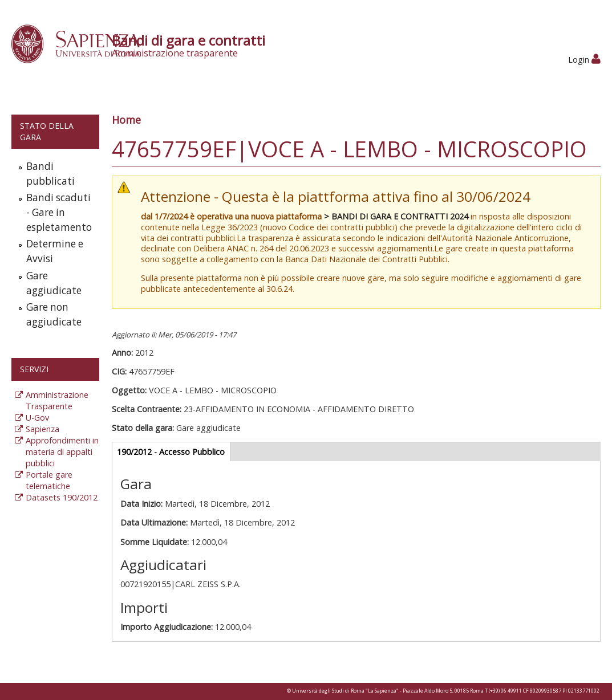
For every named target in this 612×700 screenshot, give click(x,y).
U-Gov (37, 418)
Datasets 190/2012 (62, 497)
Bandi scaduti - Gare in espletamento (59, 212)
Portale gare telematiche (49, 480)
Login (584, 60)
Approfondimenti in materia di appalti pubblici (62, 452)
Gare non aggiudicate (54, 314)
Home (126, 120)
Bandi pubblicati (50, 174)
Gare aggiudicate (54, 283)
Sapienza (42, 429)
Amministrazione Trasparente (57, 400)
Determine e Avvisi (55, 251)
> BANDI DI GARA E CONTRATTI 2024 (396, 216)
